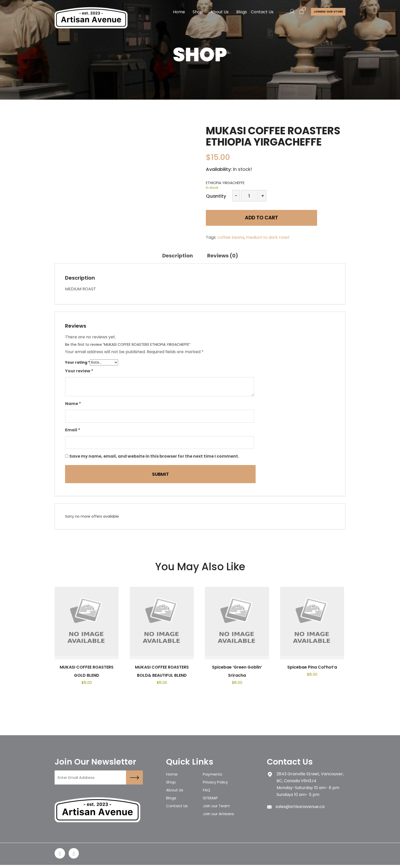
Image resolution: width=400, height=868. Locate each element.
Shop (196, 12)
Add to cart (242, 219)
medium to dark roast (268, 237)
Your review (79, 371)
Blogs (240, 12)
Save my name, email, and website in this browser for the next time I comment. (154, 456)
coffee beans (231, 237)
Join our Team (217, 811)
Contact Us (260, 12)
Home (177, 12)
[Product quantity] (249, 196)
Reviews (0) (223, 256)
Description (178, 256)
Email (73, 430)
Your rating (77, 362)
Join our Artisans (219, 820)
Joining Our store (327, 12)
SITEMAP (211, 802)
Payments (213, 775)
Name (73, 404)
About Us (217, 12)
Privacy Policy (217, 784)
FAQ (207, 793)
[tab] (178, 256)
